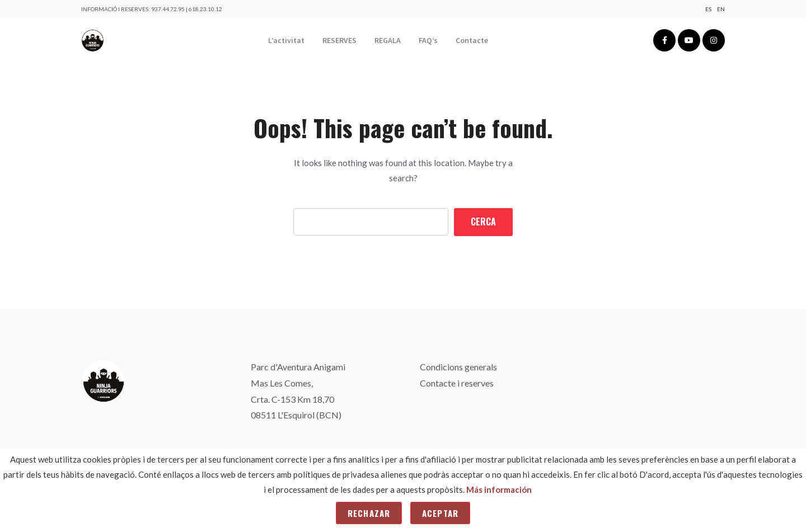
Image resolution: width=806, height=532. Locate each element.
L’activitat (286, 40)
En (721, 9)
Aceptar (440, 513)
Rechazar (369, 513)
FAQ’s (428, 40)
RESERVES (339, 40)
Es (708, 9)
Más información (499, 489)
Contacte (472, 40)
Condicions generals (458, 367)
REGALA (388, 40)
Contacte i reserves (457, 383)
